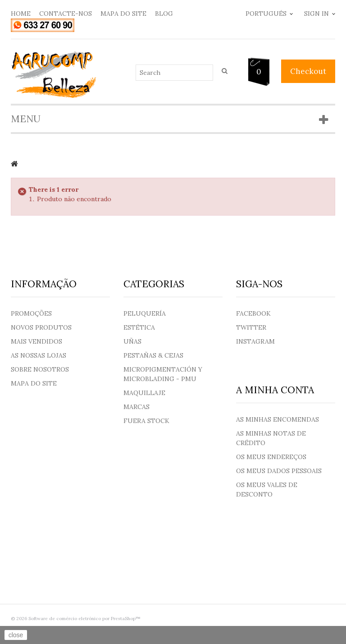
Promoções (31, 313)
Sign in (316, 14)
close (16, 635)
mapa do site (123, 14)
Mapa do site (34, 383)
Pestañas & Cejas (153, 355)
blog (164, 14)
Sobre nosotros (40, 369)
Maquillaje (144, 393)
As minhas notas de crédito (271, 438)
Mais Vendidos (36, 341)
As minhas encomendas (278, 419)
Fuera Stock (146, 421)
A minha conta (275, 390)
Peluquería (145, 313)
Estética (139, 327)
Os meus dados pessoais (279, 471)
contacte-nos (66, 14)
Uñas (132, 341)
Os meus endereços (271, 457)
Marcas (137, 407)
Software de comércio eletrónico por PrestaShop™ (84, 619)
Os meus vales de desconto (267, 490)
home (21, 14)
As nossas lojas (39, 355)
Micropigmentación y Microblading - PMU (163, 374)
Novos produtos (41, 327)
